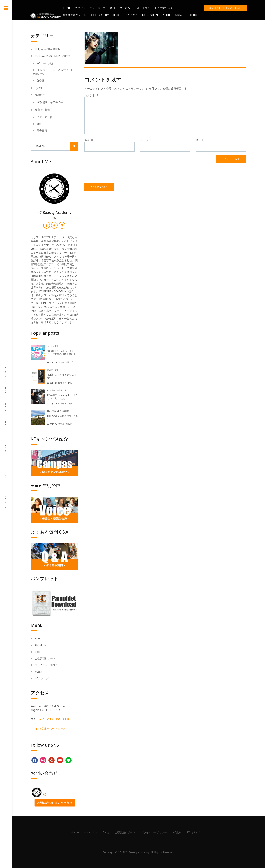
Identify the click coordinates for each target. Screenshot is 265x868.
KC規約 (39, 672)
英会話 (40, 80)
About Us (40, 645)
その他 (39, 88)
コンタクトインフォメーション (225, 8)
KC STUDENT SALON (156, 15)
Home (67, 8)
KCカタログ (42, 678)
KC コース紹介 (45, 63)
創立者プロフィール (74, 15)
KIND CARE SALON (134, 22)
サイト (200, 140)
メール (146, 140)
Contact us (6, 497)
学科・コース (98, 8)
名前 (89, 140)
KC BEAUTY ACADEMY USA (99, 22)
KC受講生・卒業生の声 (50, 102)
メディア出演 (44, 117)
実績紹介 (40, 95)
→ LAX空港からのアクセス (48, 729)
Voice (6, 449)
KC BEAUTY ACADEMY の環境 (52, 56)
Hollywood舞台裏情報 (48, 49)
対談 (39, 124)
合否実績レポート (45, 658)
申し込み (125, 8)
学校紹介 (80, 8)
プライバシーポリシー (48, 665)
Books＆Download (105, 15)
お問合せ (180, 15)
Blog (193, 15)
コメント (92, 95)
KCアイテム (131, 15)
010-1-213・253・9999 (54, 719)
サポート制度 (142, 8)
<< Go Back (99, 187)
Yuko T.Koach (6, 399)
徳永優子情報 (43, 110)
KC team (6, 427)
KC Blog (6, 471)
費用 (113, 8)
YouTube (69, 22)
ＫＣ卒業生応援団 (165, 8)
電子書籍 (42, 130)
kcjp (51, 362)
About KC (6, 369)
